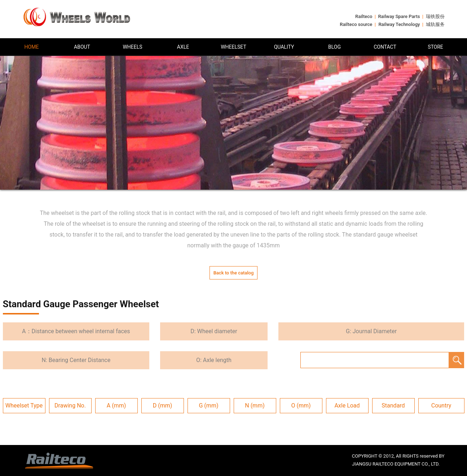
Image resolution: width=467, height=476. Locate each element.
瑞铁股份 (435, 16)
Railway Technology (399, 24)
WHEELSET (233, 47)
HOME (32, 47)
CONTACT (385, 47)
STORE (435, 47)
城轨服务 (435, 24)
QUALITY (284, 47)
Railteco (364, 16)
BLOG (334, 47)
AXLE (183, 47)
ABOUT (82, 47)
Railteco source (356, 24)
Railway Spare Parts (399, 16)
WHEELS (132, 47)
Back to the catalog (234, 273)
